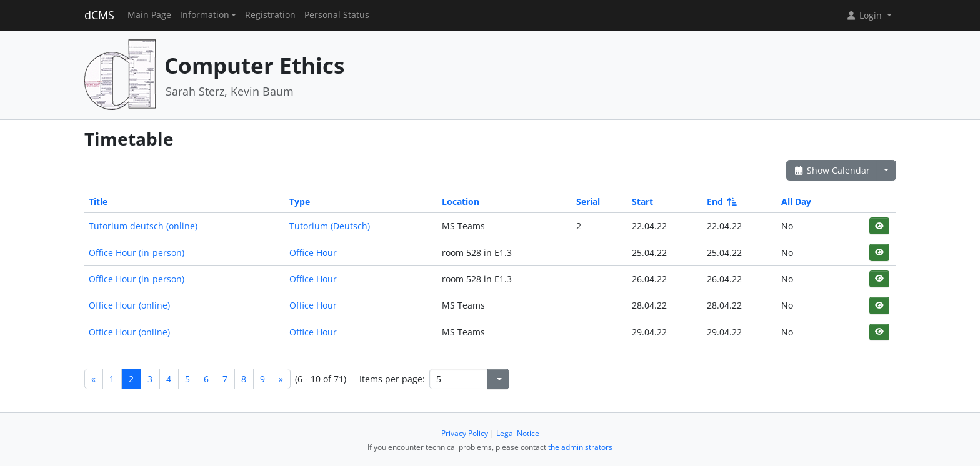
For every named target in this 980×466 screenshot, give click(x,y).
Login (865, 15)
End (721, 201)
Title (98, 201)
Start (642, 201)
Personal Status (337, 15)
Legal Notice (518, 433)
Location (461, 201)
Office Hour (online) (129, 305)
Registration (270, 15)
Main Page (149, 15)
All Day (796, 201)
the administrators (580, 447)
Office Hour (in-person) (137, 253)
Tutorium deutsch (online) (143, 226)
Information (205, 15)
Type (300, 201)
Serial (588, 201)
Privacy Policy (465, 433)
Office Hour (313, 253)
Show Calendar (832, 170)
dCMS (99, 15)
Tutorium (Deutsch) (330, 226)
